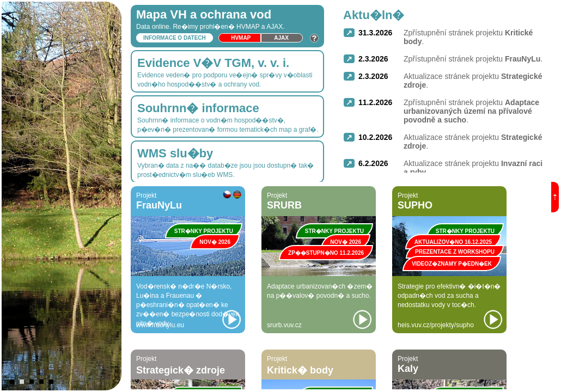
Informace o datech (175, 38)
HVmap (241, 38)
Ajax (281, 38)
